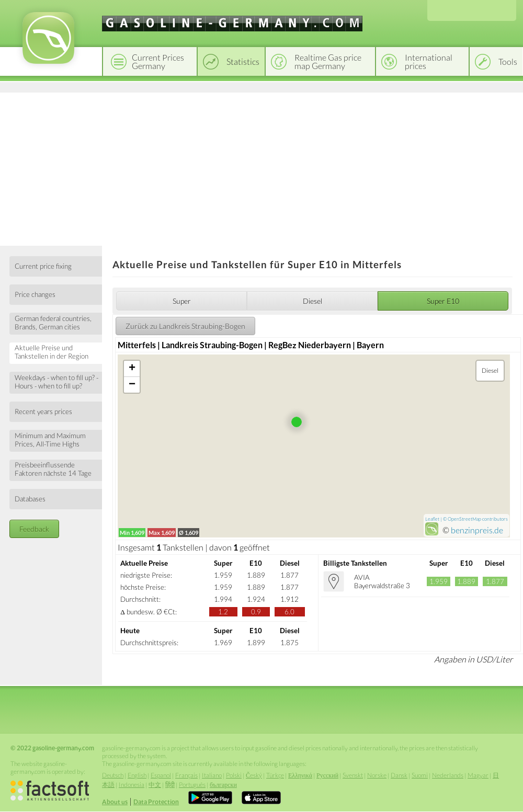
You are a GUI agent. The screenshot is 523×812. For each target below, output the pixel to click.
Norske (377, 775)
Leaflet (432, 519)
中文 (155, 785)
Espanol (161, 775)
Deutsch (113, 775)
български (223, 785)
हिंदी (170, 785)
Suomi (420, 775)
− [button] (132, 385)
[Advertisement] (261, 167)
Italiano (212, 775)
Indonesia (132, 785)
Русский (327, 775)
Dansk (399, 775)
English (137, 775)
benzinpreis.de (477, 530)
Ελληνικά (300, 775)
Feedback (34, 529)
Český (254, 775)
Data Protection (156, 802)
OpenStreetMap (464, 519)
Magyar (478, 775)
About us (115, 802)
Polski (234, 775)
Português (192, 785)
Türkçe (275, 775)
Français (186, 775)
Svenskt (353, 775)
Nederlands (448, 775)
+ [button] (132, 369)
